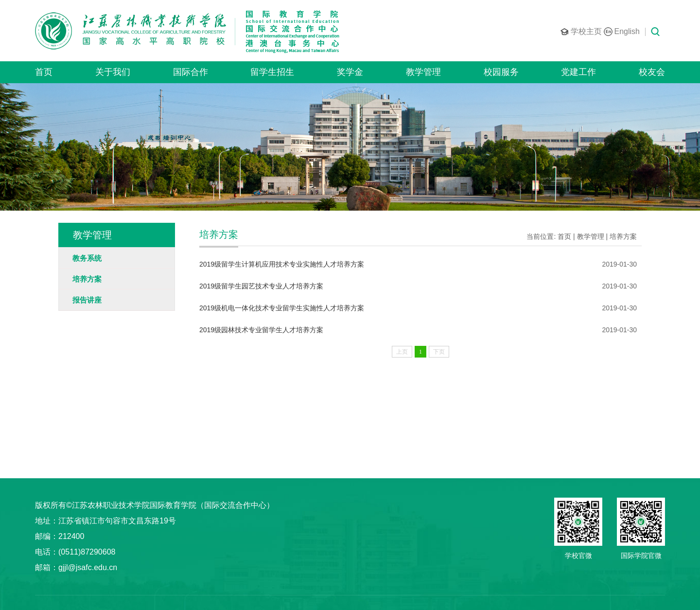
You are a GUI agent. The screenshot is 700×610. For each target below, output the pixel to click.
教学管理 (423, 72)
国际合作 (191, 72)
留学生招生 (272, 72)
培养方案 (623, 236)
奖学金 (350, 72)
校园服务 (501, 72)
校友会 (652, 72)
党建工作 (578, 72)
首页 (44, 72)
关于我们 (113, 72)
